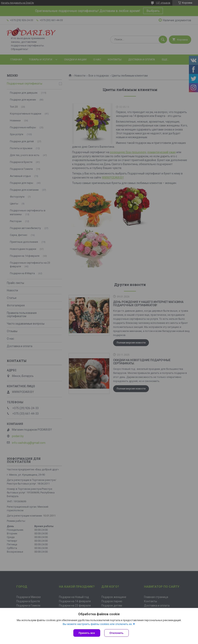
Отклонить (116, 633)
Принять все (87, 633)
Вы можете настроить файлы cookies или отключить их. (98, 624)
